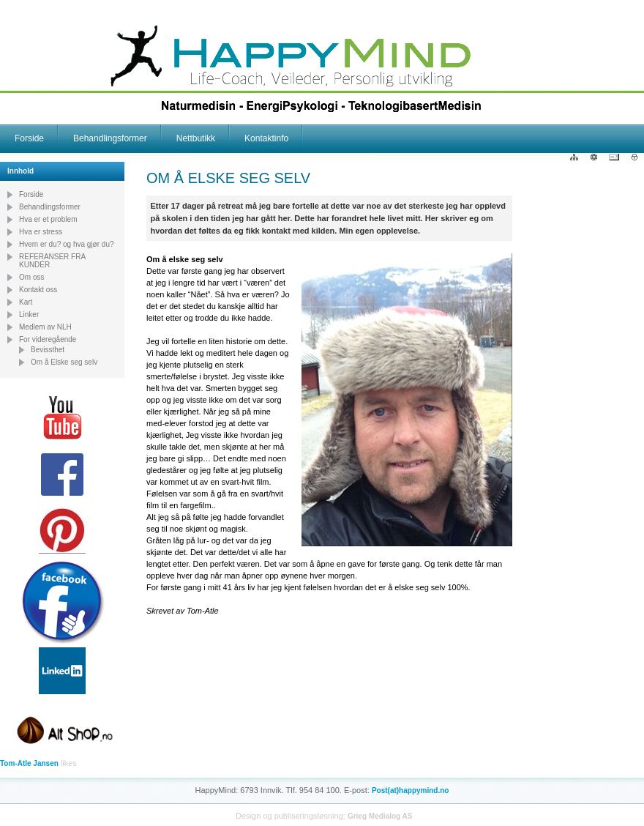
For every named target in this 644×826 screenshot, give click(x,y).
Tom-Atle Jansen (29, 763)
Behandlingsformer (110, 138)
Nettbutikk (196, 138)
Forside (29, 138)
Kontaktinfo (266, 138)
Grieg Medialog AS (380, 816)
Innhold (20, 171)
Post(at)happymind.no (411, 790)
